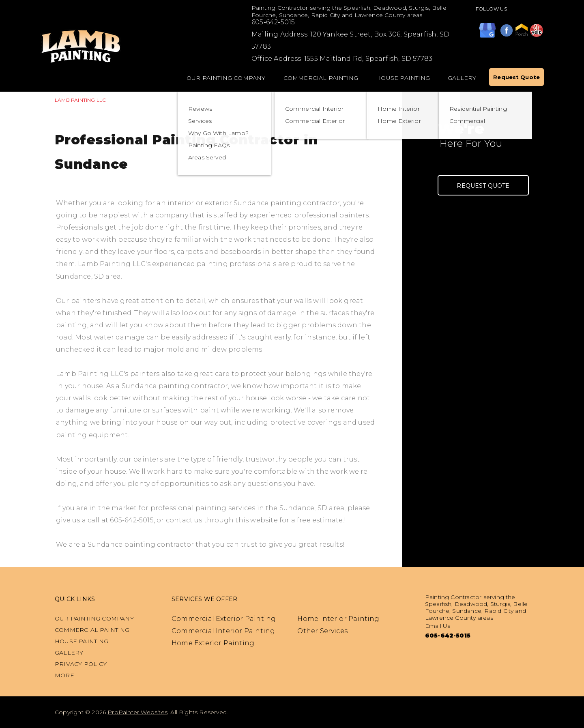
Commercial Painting (321, 78)
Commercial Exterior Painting (224, 619)
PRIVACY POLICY (81, 664)
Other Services (322, 631)
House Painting (403, 78)
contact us (184, 520)
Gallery (462, 78)
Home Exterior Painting (213, 643)
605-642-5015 (273, 22)
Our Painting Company (226, 78)
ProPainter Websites (137, 712)
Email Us (438, 626)
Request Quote (516, 77)
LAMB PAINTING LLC (80, 100)
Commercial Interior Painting (223, 631)
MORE (64, 675)
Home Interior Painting (338, 619)
